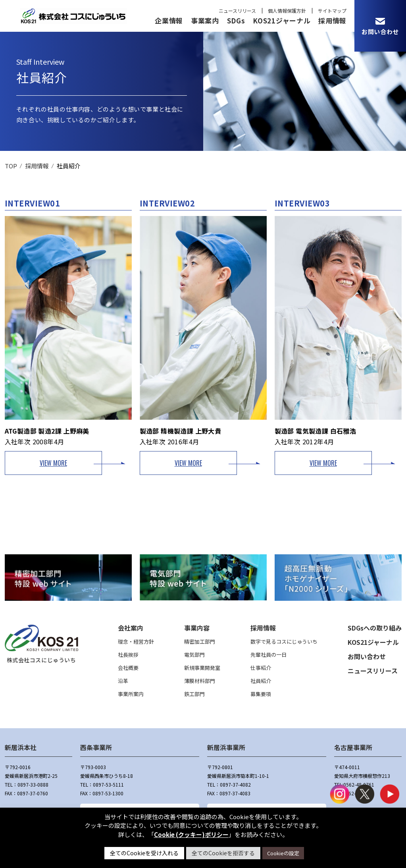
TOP (11, 166)
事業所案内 (131, 694)
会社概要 (128, 668)
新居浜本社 (21, 747)
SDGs (236, 20)
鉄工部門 (194, 694)
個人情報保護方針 (287, 11)
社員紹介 (261, 681)
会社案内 (131, 628)
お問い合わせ (367, 656)
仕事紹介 (261, 668)
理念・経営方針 (136, 641)
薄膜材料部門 (200, 681)
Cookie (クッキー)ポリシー (191, 834)
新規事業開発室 (202, 668)
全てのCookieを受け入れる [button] (144, 853)
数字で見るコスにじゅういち (284, 641)
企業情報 (169, 20)
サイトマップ (332, 11)
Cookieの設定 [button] (283, 853)
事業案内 (205, 20)
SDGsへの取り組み (375, 628)
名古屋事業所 (353, 747)
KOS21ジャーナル (282, 20)
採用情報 (332, 20)
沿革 (123, 681)
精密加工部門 (200, 641)
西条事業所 (96, 747)
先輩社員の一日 (268, 655)
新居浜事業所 (226, 747)
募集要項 (261, 694)
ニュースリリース (237, 11)
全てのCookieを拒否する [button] (223, 853)
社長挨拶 (128, 655)
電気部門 (194, 655)
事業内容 (197, 628)
